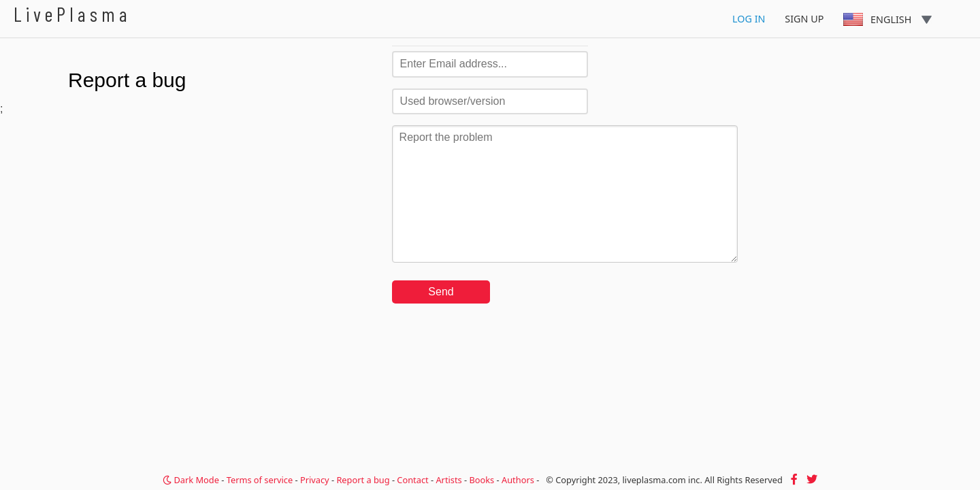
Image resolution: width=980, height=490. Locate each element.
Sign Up (804, 19)
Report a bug (363, 480)
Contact (412, 480)
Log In (749, 19)
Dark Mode (191, 480)
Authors (518, 480)
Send (441, 292)
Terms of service (260, 480)
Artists (448, 480)
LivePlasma (72, 14)
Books (481, 480)
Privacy (315, 480)
